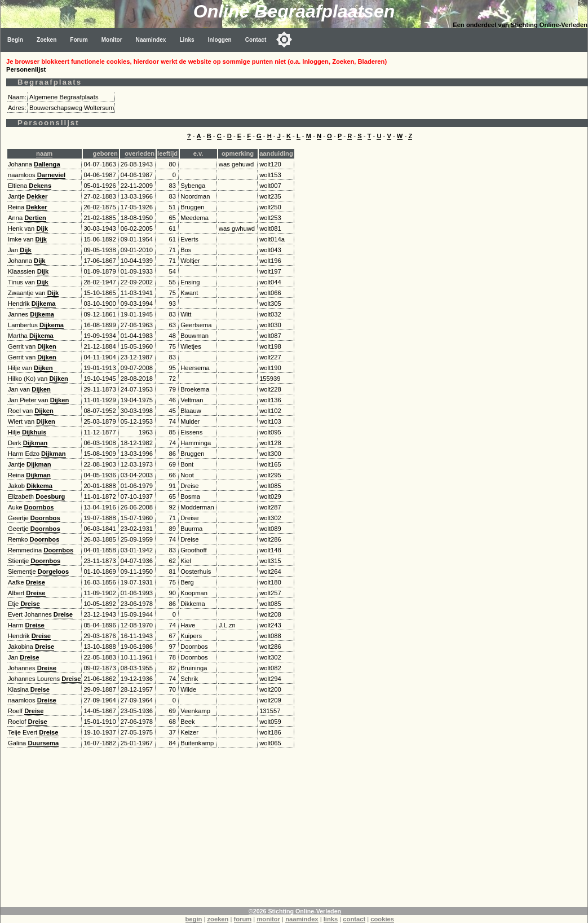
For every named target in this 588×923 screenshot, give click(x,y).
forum (243, 919)
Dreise (36, 582)
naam (44, 153)
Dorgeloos (53, 572)
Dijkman (36, 443)
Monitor (112, 40)
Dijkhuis (34, 432)
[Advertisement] (294, 828)
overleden (140, 153)
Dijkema (44, 304)
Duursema (43, 743)
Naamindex (151, 40)
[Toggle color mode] (284, 39)
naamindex (302, 919)
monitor (268, 919)
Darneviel (51, 175)
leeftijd (167, 153)
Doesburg (50, 496)
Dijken (47, 346)
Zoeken (47, 40)
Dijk (42, 228)
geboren (105, 153)
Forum (79, 40)
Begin (15, 40)
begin (194, 919)
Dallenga (47, 164)
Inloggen (220, 40)
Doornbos (39, 507)
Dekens (40, 186)
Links (187, 40)
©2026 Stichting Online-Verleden (295, 911)
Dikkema (39, 486)
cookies (382, 919)
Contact (256, 40)
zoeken (218, 919)
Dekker (37, 196)
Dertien (35, 218)
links (331, 919)
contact (354, 919)
